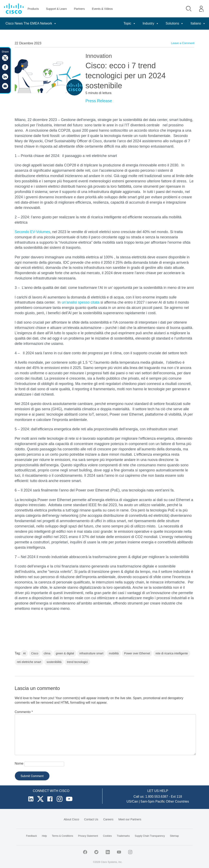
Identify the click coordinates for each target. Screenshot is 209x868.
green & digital (65, 653)
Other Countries (177, 801)
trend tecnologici (77, 662)
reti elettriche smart (29, 662)
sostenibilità (54, 662)
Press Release (99, 101)
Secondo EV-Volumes (32, 232)
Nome (19, 763)
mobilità (114, 653)
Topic (130, 23)
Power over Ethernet (137, 653)
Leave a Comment (183, 43)
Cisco (35, 653)
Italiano (198, 23)
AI (24, 653)
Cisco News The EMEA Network (31, 23)
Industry (151, 23)
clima (47, 653)
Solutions (175, 23)
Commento (24, 712)
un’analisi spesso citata (81, 302)
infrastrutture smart (91, 653)
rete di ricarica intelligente (172, 653)
